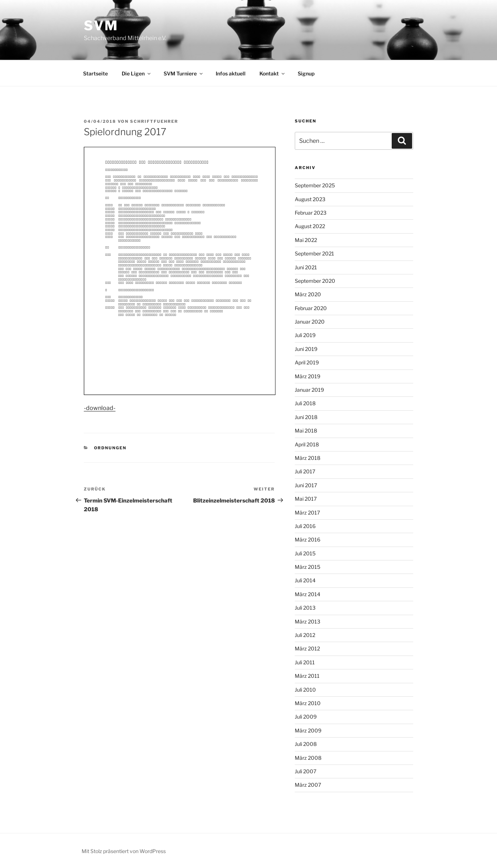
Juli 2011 (305, 662)
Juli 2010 (305, 690)
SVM (101, 26)
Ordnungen (110, 448)
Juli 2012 (305, 635)
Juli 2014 (305, 580)
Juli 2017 (305, 471)
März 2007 (308, 785)
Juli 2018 (305, 403)
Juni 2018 (306, 417)
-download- (100, 408)
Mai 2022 (306, 240)
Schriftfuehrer (154, 121)
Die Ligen (137, 73)
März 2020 (308, 294)
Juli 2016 (305, 526)
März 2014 (308, 594)
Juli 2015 (305, 553)
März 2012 (307, 648)
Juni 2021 (306, 267)
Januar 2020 (310, 322)
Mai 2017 (306, 499)
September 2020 (315, 281)
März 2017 (307, 513)
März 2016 (308, 539)
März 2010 (308, 703)
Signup (306, 73)
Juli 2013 (305, 608)
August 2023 (310, 199)
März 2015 (308, 567)
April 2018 (307, 444)
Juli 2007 (306, 771)
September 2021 (314, 253)
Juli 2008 (306, 744)
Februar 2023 (311, 213)
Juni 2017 (306, 485)
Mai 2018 (306, 431)
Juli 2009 (306, 717)
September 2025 (315, 185)
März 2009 (308, 730)
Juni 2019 (306, 349)
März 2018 (308, 458)
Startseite (95, 73)
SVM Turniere (184, 73)
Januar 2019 (309, 390)
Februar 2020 (311, 308)
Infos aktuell (231, 73)
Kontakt (273, 73)
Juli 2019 (305, 335)
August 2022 (310, 226)
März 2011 (307, 676)
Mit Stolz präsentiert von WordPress (124, 851)
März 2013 (308, 621)
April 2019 (307, 362)
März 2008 (308, 758)
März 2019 (308, 376)
